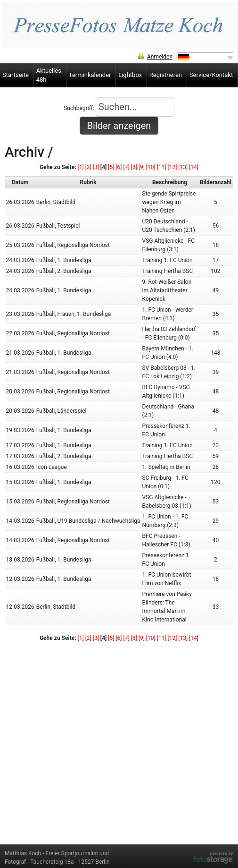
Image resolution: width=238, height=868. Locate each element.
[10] (151, 167)
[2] (88, 167)
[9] (142, 167)
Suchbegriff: (119, 107)
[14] (194, 167)
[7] (127, 167)
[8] (134, 167)
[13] (183, 167)
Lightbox (130, 75)
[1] (81, 167)
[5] (111, 167)
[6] (119, 167)
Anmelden (160, 57)
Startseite (16, 75)
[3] (96, 167)
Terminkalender (90, 75)
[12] (172, 167)
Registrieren (166, 75)
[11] (162, 167)
